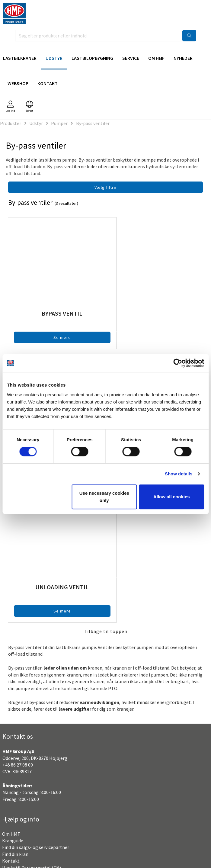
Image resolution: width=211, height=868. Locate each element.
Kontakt (48, 83)
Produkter (11, 123)
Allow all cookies (172, 497)
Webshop (18, 83)
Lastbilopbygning (92, 58)
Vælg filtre (105, 187)
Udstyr (54, 58)
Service (131, 58)
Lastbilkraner (20, 58)
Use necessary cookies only (104, 497)
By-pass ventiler (93, 123)
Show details (179, 474)
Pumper (59, 123)
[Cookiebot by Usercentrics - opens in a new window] (178, 363)
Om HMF (156, 58)
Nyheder (183, 58)
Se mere (56, 337)
